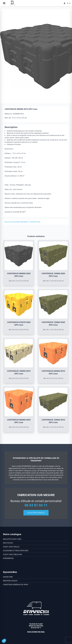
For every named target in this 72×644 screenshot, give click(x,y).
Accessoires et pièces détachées (16, 551)
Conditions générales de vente (16, 585)
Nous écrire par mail (36, 632)
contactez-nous (35, 222)
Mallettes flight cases (12, 539)
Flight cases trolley (11, 547)
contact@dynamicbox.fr (35, 480)
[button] (4, 641)
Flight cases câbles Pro (13, 554)
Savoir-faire (8, 577)
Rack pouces (8, 543)
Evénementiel (8, 558)
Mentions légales (10, 581)
